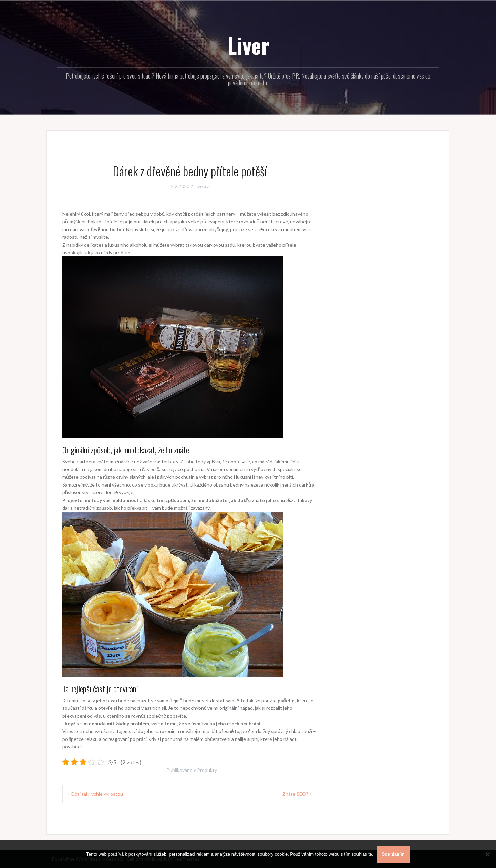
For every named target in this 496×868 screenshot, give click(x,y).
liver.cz (202, 186)
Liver (248, 45)
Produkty (207, 770)
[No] (487, 854)
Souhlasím (393, 854)
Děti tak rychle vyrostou (97, 794)
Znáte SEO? (295, 794)
